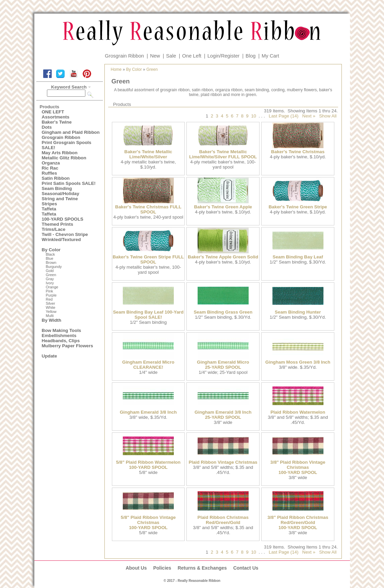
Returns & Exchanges (202, 568)
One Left (192, 56)
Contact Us (246, 568)
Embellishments (59, 336)
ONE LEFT (53, 112)
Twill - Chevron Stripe (65, 234)
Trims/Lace (54, 229)
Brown (51, 263)
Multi (50, 316)
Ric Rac (50, 168)
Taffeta (49, 209)
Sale (171, 56)
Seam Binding (57, 188)
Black (51, 254)
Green (51, 275)
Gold (50, 271)
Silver (51, 303)
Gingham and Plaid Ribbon (71, 132)
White (51, 307)
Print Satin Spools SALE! (69, 183)
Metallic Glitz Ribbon (64, 158)
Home (116, 69)
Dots (47, 127)
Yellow (51, 312)
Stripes (49, 204)
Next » (309, 116)
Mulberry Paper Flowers (68, 346)
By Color (51, 250)
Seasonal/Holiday (61, 194)
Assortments (56, 117)
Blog (251, 56)
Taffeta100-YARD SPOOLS (63, 217)
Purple (51, 295)
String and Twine (60, 199)
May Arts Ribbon (60, 153)
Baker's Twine (57, 122)
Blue (50, 258)
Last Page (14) (283, 116)
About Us (136, 568)
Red (49, 299)
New (155, 56)
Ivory (50, 283)
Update (49, 356)
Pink (49, 291)
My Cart (270, 56)
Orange (52, 287)
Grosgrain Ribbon (124, 56)
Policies (162, 568)
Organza (51, 163)
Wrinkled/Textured (61, 240)
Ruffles (49, 173)
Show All (328, 116)
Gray (50, 279)
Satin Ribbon (56, 178)
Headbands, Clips (61, 341)
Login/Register (224, 56)
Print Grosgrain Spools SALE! (67, 145)
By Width (52, 320)
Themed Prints (58, 224)
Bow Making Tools (62, 330)
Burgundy (54, 267)
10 (253, 116)
